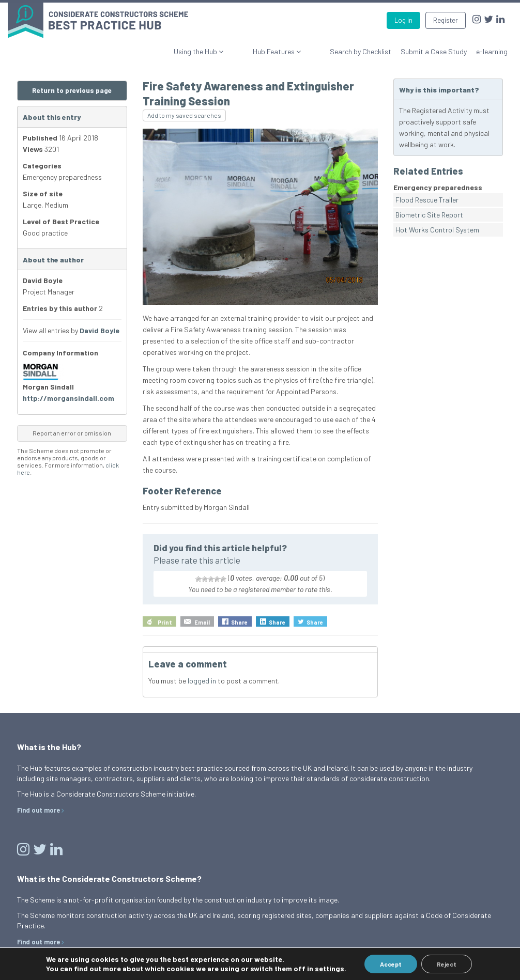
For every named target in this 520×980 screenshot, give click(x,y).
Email (202, 618)
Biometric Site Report (429, 210)
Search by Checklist (361, 47)
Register (446, 20)
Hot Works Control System (437, 225)
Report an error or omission (72, 428)
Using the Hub (236, 47)
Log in (403, 20)
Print (165, 618)
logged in (202, 676)
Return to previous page (72, 86)
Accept (391, 964)
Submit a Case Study (434, 47)
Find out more (39, 805)
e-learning (492, 47)
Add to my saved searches (184, 111)
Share (239, 618)
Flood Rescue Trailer (427, 195)
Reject (447, 964)
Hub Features (294, 47)
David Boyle (100, 326)
